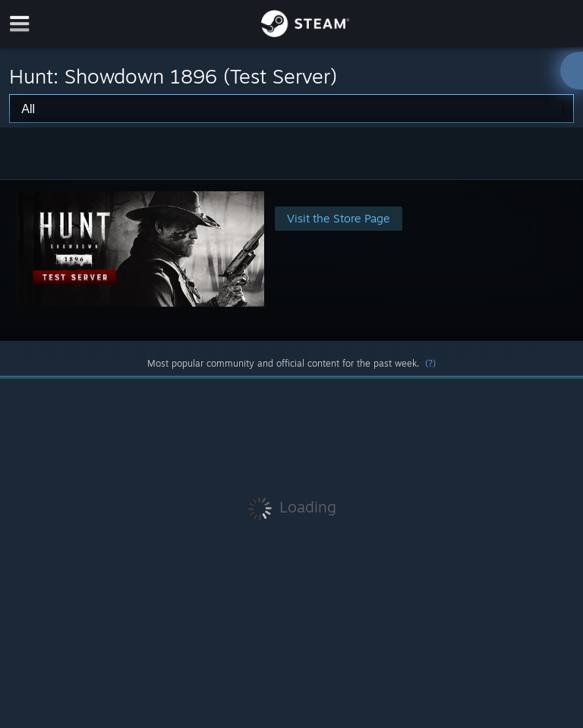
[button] (291, 260)
